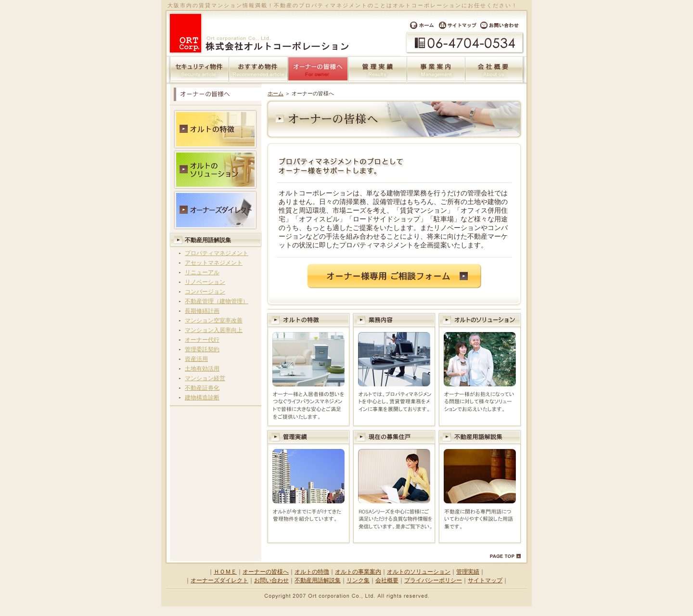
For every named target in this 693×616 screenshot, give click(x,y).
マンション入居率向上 (214, 330)
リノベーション (205, 282)
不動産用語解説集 (208, 240)
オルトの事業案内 (358, 572)
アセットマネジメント (214, 263)
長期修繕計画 (202, 311)
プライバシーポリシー (433, 580)
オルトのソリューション (419, 572)
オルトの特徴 (312, 572)
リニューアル (202, 272)
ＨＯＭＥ (225, 572)
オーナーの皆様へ (266, 572)
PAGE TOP (505, 556)
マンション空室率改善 (214, 321)
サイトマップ (458, 25)
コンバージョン (205, 292)
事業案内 (436, 70)
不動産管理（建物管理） (217, 301)
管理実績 (378, 70)
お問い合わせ (502, 25)
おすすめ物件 (258, 70)
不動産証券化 (202, 388)
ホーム (419, 25)
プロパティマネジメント (217, 253)
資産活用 (196, 359)
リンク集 (358, 580)
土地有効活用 (202, 369)
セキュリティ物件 (199, 70)
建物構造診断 (202, 398)
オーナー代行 (202, 340)
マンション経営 (205, 378)
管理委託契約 (202, 349)
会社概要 (494, 70)
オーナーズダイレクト (219, 580)
